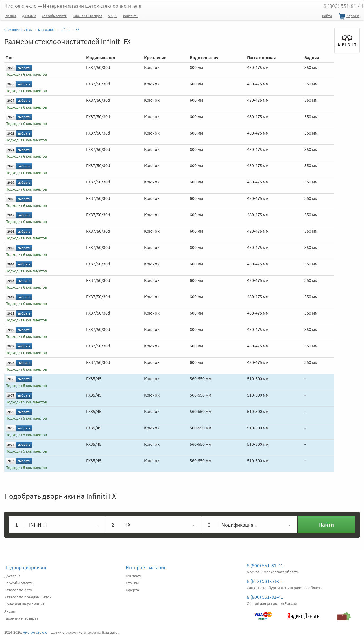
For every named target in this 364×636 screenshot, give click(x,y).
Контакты (131, 16)
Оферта (132, 590)
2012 (11, 297)
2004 (11, 444)
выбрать (24, 68)
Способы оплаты (55, 16)
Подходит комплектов (26, 74)
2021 (11, 150)
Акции (113, 16)
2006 (11, 412)
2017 (11, 215)
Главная (10, 16)
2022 (11, 133)
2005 (11, 428)
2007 (11, 395)
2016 (11, 231)
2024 (11, 100)
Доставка (29, 16)
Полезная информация (24, 604)
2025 (11, 84)
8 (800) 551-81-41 (265, 565)
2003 (11, 461)
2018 (11, 199)
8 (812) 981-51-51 (265, 581)
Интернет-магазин (146, 567)
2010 (11, 330)
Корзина (348, 17)
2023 (11, 117)
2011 (11, 313)
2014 (11, 264)
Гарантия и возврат (88, 16)
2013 (11, 281)
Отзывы (132, 583)
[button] (57, 525)
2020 (11, 166)
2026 (11, 68)
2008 (11, 363)
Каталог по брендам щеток (28, 597)
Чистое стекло (73, 6)
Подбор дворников (26, 567)
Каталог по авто (18, 590)
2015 (11, 248)
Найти (326, 524)
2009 (11, 346)
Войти (327, 16)
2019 (11, 182)
